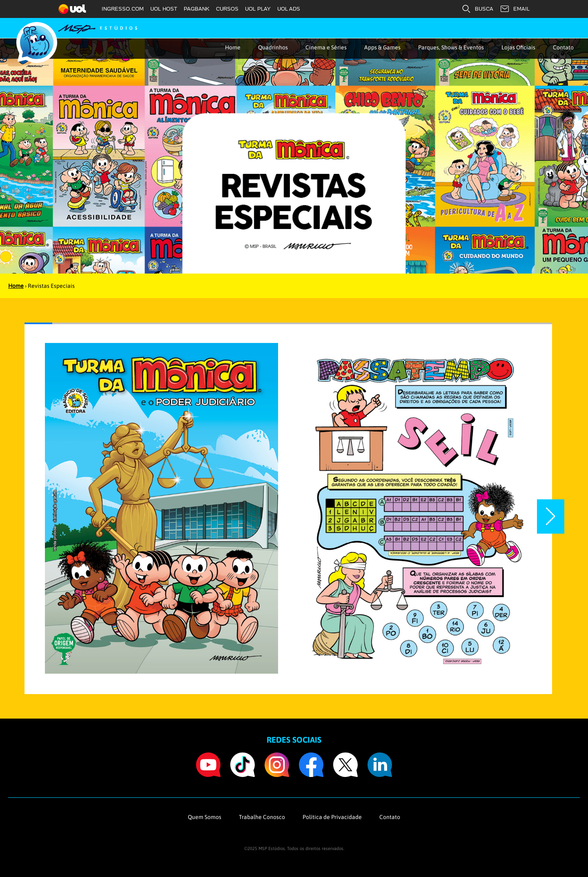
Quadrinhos (273, 47)
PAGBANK (197, 9)
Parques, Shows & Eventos (451, 47)
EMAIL (515, 9)
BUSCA (477, 9)
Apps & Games (382, 47)
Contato (563, 47)
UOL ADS (289, 9)
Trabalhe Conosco (262, 817)
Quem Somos (205, 817)
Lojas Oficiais (518, 47)
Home (233, 47)
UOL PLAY (258, 9)
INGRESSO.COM (123, 9)
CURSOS (227, 9)
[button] (551, 516)
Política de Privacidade (332, 817)
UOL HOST (164, 9)
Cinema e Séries (326, 47)
